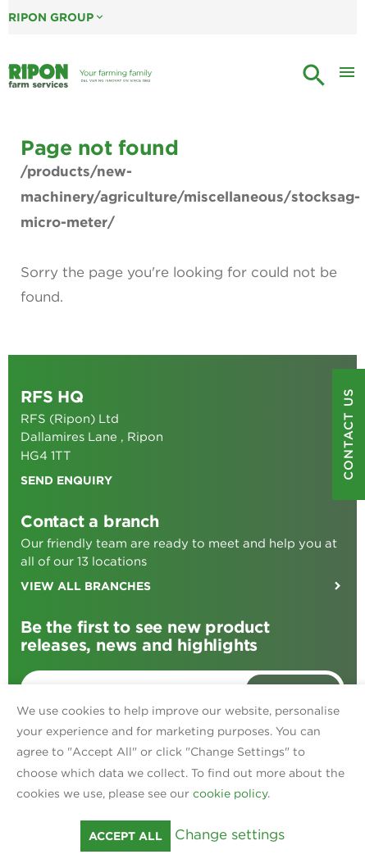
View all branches (86, 586)
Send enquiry (66, 480)
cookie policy (230, 793)
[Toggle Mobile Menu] (347, 76)
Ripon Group (57, 17)
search (314, 75)
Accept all (125, 836)
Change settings (230, 834)
